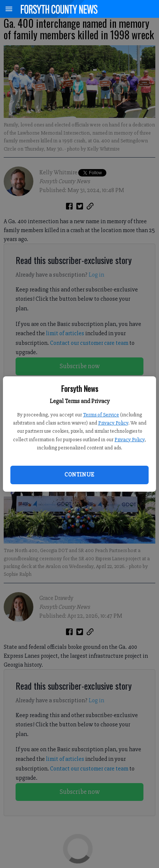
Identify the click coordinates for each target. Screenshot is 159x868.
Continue (79, 475)
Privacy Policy (113, 423)
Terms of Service (101, 415)
